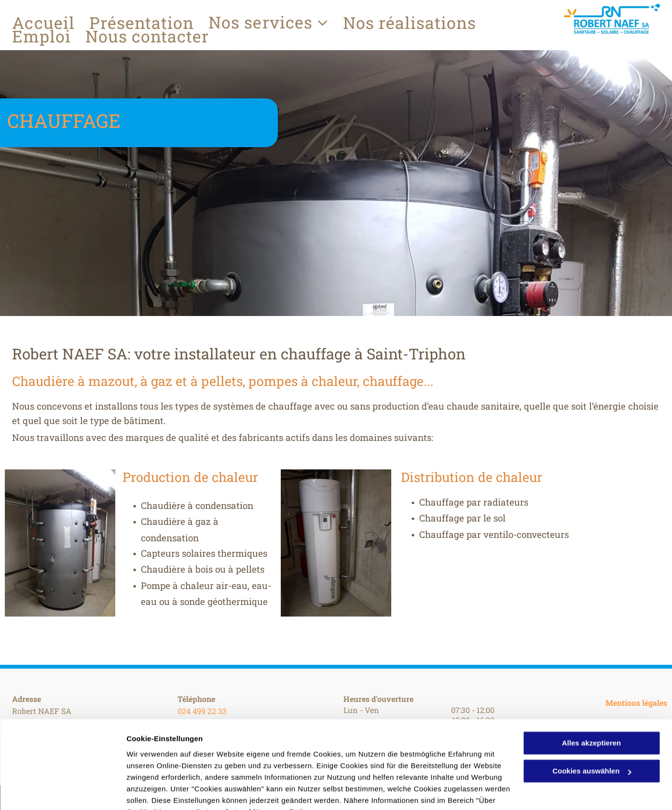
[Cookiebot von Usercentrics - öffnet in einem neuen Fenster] (62, 791)
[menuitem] (51, 23)
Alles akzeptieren (592, 695)
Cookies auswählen (160, 791)
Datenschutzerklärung (237, 764)
